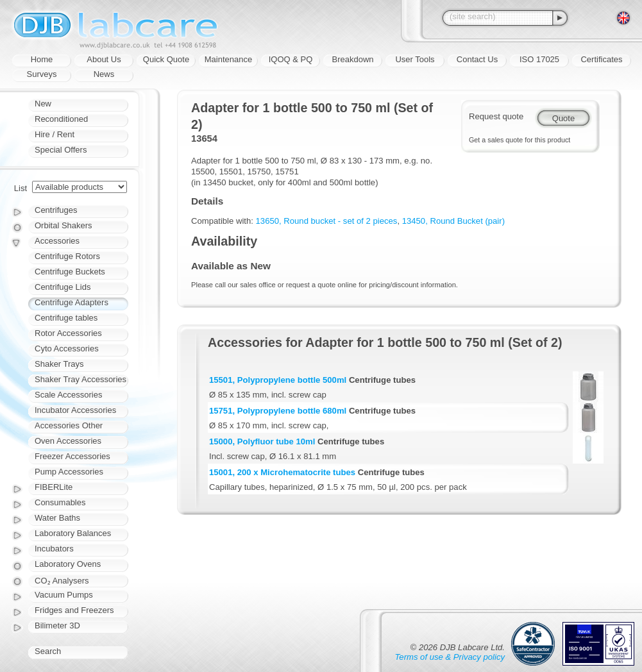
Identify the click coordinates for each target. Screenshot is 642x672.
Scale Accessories (69, 395)
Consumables (60, 502)
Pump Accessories (69, 472)
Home (42, 59)
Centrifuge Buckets (70, 272)
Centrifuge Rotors (67, 256)
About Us (104, 59)
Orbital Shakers (63, 225)
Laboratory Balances (73, 533)
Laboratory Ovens (68, 564)
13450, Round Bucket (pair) (453, 221)
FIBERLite (54, 487)
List (21, 188)
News (104, 74)
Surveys (42, 74)
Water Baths (57, 518)
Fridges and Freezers (74, 610)
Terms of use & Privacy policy (450, 657)
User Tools (415, 59)
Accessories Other (69, 425)
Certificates (601, 59)
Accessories (57, 241)
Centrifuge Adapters (72, 302)
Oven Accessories (68, 441)
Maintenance (228, 59)
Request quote (496, 116)
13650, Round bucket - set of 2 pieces (327, 221)
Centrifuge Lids (63, 287)
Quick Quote (166, 59)
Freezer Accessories (72, 456)
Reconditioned (61, 119)
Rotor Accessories (68, 333)
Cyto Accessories (67, 349)
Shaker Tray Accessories (80, 379)
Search (48, 651)
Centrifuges (56, 210)
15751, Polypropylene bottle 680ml (278, 411)
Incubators (54, 549)
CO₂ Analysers (62, 581)
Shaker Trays (59, 364)
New (43, 104)
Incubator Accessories (75, 410)
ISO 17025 (539, 59)
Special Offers (61, 150)
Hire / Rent (55, 134)
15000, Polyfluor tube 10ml (262, 441)
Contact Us (477, 59)
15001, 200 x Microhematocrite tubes (282, 472)
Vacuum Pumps (64, 595)
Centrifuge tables (66, 318)
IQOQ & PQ (291, 59)
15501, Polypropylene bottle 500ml (278, 380)
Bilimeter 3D (57, 626)
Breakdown (352, 59)
